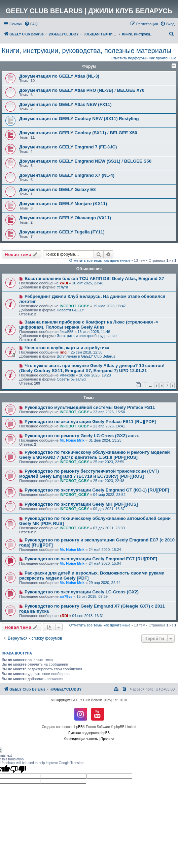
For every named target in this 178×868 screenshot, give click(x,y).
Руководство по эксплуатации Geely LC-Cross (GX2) (82, 592)
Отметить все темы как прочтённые (100, 260)
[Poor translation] (18, 769)
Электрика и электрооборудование (86, 336)
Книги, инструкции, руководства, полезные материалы (86, 51)
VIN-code (67, 375)
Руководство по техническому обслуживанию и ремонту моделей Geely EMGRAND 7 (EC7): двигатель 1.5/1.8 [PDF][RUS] (95, 455)
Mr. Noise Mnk (72, 440)
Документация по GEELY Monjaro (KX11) (63, 204)
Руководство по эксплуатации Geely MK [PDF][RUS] (81, 504)
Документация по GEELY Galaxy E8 (57, 189)
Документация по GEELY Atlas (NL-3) (59, 76)
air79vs (66, 596)
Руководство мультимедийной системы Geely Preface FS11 (90, 407)
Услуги (62, 287)
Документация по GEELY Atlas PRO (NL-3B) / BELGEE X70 (82, 90)
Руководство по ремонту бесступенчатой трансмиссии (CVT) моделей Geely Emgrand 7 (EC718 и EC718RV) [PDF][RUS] (89, 474)
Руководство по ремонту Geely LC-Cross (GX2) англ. (82, 436)
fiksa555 (66, 332)
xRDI (64, 283)
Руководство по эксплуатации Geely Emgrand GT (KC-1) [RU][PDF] (97, 490)
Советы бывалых (71, 379)
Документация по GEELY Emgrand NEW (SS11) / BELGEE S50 (85, 161)
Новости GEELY (70, 310)
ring (63, 352)
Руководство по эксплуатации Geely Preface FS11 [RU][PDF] (90, 422)
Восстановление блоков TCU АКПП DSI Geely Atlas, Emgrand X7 (94, 278)
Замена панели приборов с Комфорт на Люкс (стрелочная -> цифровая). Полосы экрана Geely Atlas (89, 325)
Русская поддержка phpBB (89, 733)
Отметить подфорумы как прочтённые (144, 58)
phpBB (78, 727)
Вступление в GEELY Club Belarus (86, 356)
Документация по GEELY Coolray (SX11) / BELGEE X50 (78, 133)
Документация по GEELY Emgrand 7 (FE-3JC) (68, 147)
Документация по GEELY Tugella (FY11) (62, 232)
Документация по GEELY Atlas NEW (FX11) (65, 104)
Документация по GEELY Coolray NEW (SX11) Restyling (79, 119)
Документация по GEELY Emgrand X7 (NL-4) (67, 175)
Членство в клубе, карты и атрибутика (67, 348)
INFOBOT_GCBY (74, 306)
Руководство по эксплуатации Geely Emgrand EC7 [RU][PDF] (91, 559)
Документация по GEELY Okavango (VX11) (65, 218)
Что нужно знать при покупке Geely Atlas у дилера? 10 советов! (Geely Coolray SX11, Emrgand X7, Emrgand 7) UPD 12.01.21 (92, 368)
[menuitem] (31, 24)
